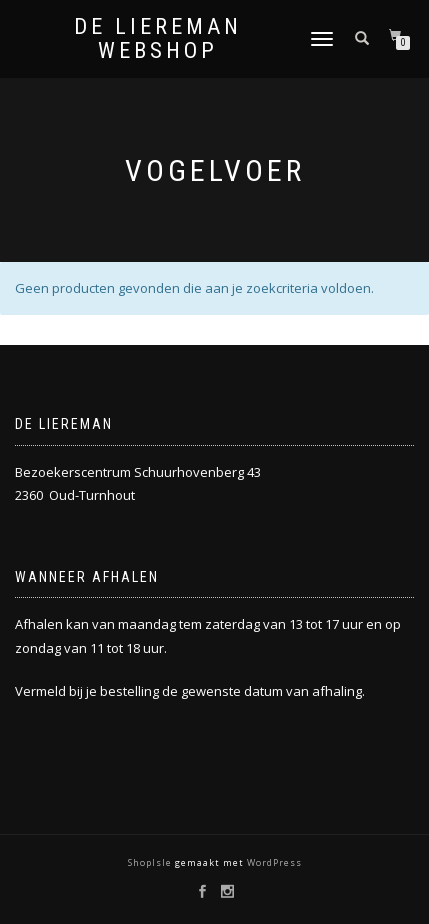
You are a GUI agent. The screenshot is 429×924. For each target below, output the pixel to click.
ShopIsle (151, 862)
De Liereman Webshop (158, 39)
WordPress (273, 862)
